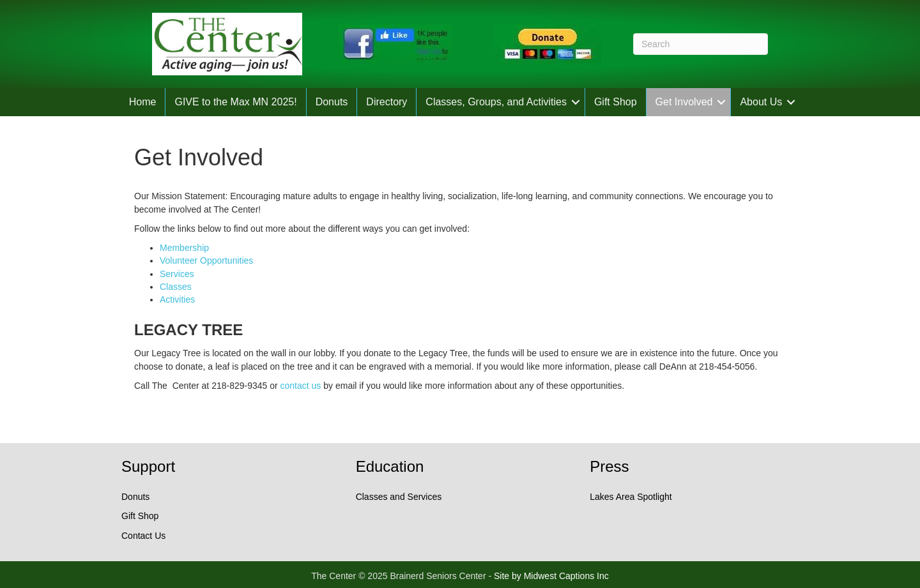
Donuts (332, 102)
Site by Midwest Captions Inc (551, 576)
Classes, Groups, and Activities (496, 102)
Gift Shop (616, 102)
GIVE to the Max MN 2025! (235, 102)
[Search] (701, 44)
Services (177, 274)
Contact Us (143, 536)
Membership (184, 248)
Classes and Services (399, 497)
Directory (387, 102)
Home (143, 102)
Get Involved (684, 102)
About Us (761, 102)
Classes (176, 287)
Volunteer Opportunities (206, 260)
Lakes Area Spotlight (631, 497)
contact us (301, 386)
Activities (177, 299)
